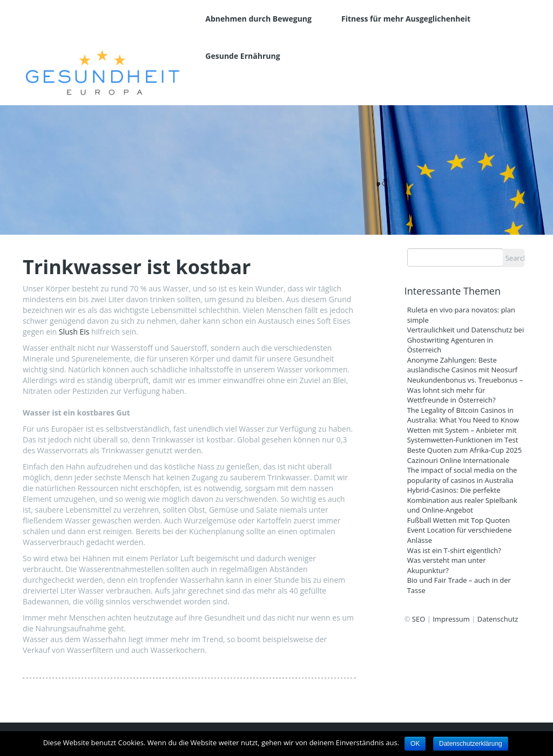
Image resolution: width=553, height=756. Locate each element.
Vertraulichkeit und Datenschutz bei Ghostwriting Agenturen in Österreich (466, 340)
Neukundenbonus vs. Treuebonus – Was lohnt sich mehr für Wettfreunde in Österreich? (465, 390)
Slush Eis (74, 332)
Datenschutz (498, 619)
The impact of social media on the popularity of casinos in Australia (462, 475)
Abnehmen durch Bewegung (258, 19)
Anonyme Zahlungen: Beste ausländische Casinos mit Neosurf (463, 365)
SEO (419, 619)
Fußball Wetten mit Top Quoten (459, 520)
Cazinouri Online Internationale (459, 460)
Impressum (451, 619)
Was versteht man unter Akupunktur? (447, 565)
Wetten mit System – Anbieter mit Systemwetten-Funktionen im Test (463, 435)
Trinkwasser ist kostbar (137, 267)
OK (415, 744)
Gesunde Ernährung (242, 56)
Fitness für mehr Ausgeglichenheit (406, 19)
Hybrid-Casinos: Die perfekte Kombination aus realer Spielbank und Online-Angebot (462, 500)
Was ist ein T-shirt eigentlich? (454, 550)
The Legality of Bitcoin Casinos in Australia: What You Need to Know (463, 415)
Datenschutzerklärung (471, 744)
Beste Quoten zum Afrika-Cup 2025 (465, 450)
